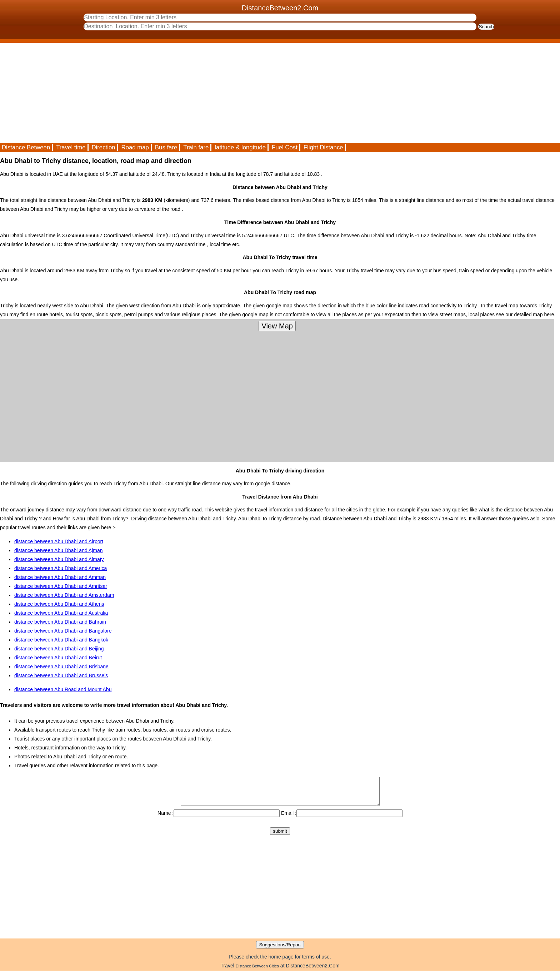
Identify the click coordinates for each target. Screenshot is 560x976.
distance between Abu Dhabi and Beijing (59, 649)
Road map (135, 147)
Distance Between (26, 147)
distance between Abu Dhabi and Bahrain (60, 622)
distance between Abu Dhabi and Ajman (59, 550)
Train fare (196, 147)
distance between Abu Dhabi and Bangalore (63, 631)
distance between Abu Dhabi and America (61, 568)
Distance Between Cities (257, 971)
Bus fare (166, 147)
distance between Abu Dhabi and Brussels (61, 675)
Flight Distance (323, 147)
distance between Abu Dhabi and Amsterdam (64, 595)
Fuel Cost (285, 147)
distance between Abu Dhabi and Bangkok (61, 640)
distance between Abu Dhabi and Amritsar (61, 586)
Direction (103, 147)
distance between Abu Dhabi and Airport (59, 541)
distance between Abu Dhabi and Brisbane (61, 667)
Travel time (71, 147)
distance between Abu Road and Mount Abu (63, 689)
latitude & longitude (240, 147)
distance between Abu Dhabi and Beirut (58, 658)
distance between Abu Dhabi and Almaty (59, 559)
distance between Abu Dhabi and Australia (61, 613)
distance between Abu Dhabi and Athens (59, 604)
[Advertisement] (214, 93)
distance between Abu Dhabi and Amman (60, 577)
